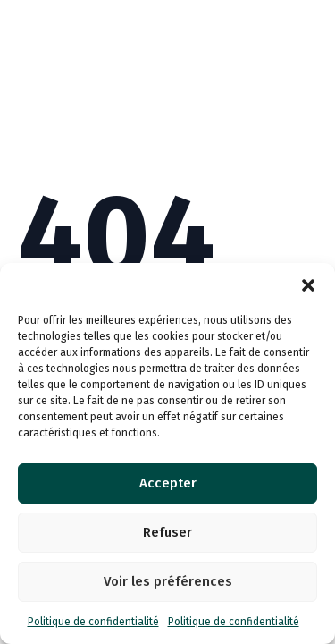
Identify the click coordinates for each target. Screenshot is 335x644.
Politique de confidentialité (93, 622)
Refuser (167, 532)
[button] (308, 285)
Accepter (168, 483)
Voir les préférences (168, 581)
